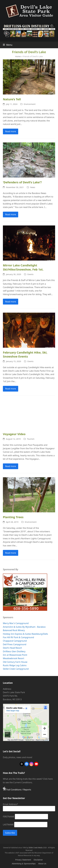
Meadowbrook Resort (14, 658)
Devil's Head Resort (12, 648)
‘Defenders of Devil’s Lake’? (22, 182)
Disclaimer (38, 860)
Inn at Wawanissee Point (15, 655)
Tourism (31, 439)
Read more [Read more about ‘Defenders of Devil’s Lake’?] (11, 214)
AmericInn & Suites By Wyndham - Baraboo (24, 627)
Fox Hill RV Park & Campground (18, 637)
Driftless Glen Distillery (14, 651)
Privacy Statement (23, 860)
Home (18, 56)
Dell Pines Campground (15, 644)
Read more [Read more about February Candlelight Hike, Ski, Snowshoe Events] (11, 389)
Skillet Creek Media (36, 848)
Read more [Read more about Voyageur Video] (11, 466)
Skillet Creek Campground (16, 669)
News (33, 187)
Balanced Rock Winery (14, 630)
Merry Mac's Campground (16, 623)
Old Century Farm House (15, 662)
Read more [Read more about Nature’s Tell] (11, 131)
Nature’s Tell (12, 99)
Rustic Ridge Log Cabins (15, 665)
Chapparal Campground (15, 641)
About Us (42, 864)
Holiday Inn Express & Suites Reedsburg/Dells (25, 634)
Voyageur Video (14, 434)
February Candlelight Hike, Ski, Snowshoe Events (25, 354)
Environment (30, 104)
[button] (8, 45)
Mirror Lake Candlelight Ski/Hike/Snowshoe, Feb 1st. (23, 267)
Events (30, 274)
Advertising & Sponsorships (24, 864)
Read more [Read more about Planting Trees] (11, 553)
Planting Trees (13, 517)
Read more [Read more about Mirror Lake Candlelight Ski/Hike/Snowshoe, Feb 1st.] (11, 302)
